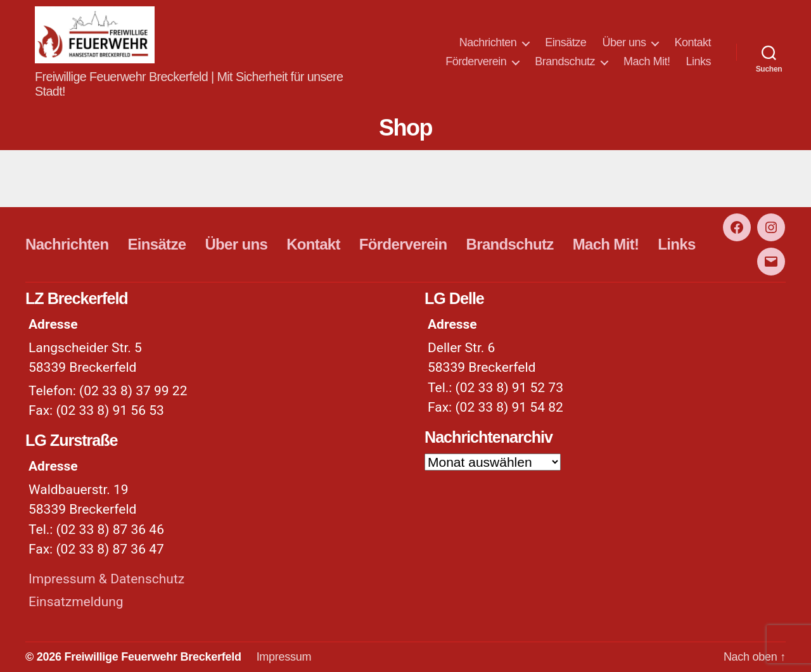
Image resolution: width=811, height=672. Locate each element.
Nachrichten (488, 42)
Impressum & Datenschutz (106, 579)
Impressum (284, 657)
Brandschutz (565, 61)
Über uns (624, 42)
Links (698, 61)
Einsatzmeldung (76, 602)
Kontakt (693, 42)
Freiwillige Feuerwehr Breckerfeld (152, 657)
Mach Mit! (647, 61)
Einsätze (565, 42)
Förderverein (476, 61)
